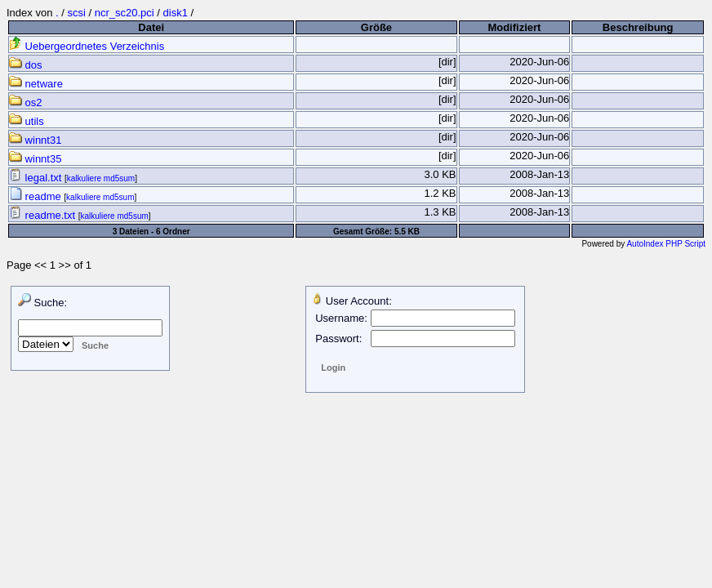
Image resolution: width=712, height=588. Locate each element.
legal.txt (37, 178)
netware (36, 84)
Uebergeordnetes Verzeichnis (87, 46)
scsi (76, 13)
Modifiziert (514, 27)
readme (36, 196)
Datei (151, 27)
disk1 (176, 13)
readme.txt (44, 215)
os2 (26, 102)
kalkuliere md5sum (101, 178)
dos (26, 65)
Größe (376, 27)
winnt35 (35, 159)
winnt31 (35, 140)
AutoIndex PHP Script (666, 244)
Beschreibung (638, 27)
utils (27, 121)
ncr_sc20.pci (125, 13)
